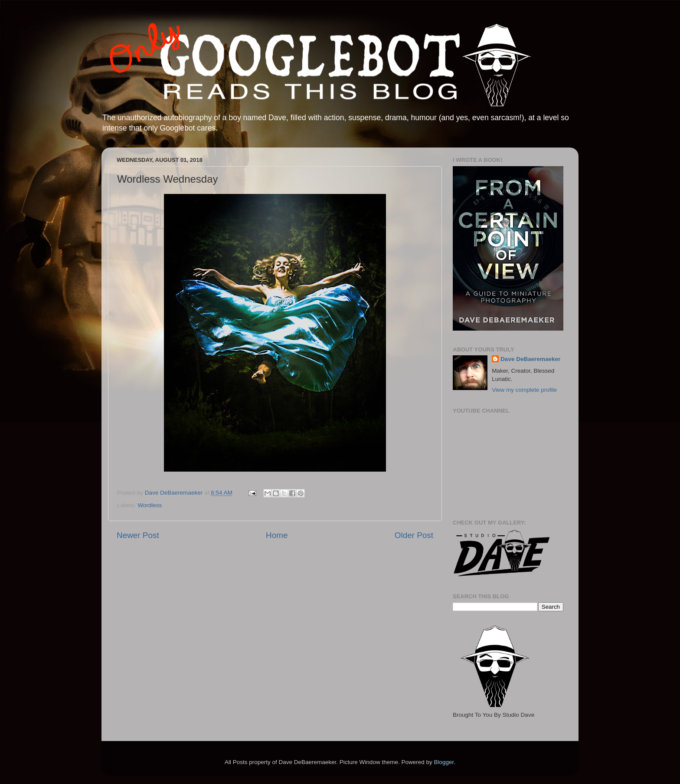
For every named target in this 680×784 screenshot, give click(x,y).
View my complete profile (524, 390)
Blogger (444, 762)
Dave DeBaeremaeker (530, 359)
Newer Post (138, 535)
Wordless (150, 505)
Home (277, 535)
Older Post (414, 535)
